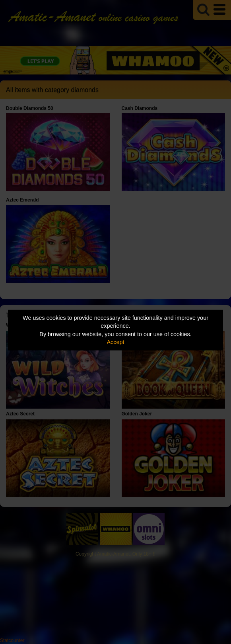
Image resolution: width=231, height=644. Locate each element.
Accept (116, 342)
